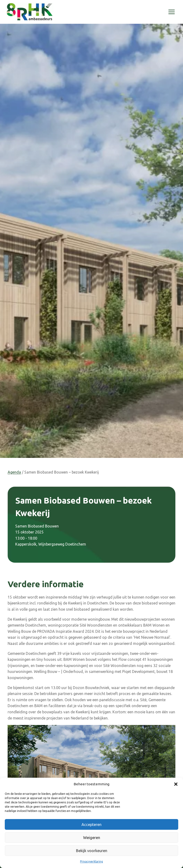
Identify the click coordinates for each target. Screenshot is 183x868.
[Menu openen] (171, 12)
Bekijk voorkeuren (92, 851)
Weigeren (91, 837)
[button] (176, 784)
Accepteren (92, 824)
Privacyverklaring (91, 861)
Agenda (14, 472)
